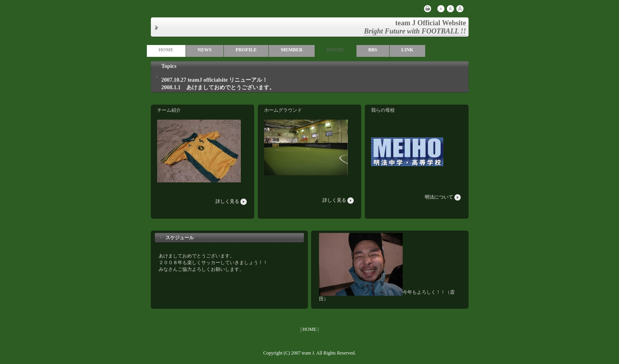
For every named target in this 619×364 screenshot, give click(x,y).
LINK (408, 50)
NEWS (205, 50)
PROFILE (246, 50)
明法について (443, 197)
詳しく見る (232, 201)
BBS (373, 50)
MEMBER (292, 50)
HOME (166, 50)
